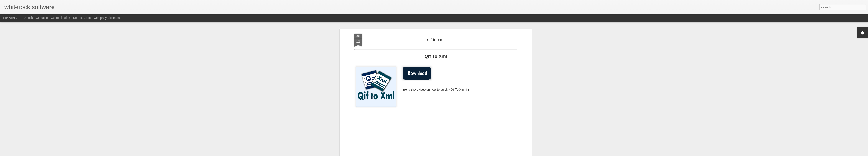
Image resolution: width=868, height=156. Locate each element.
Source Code (82, 18)
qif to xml (436, 40)
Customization (60, 18)
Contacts (42, 18)
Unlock (28, 18)
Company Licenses (107, 18)
